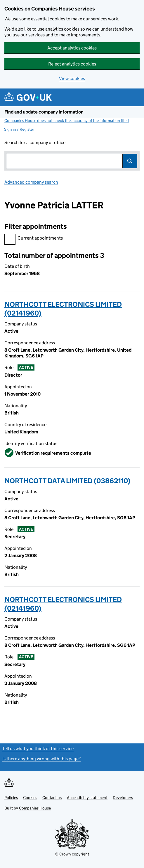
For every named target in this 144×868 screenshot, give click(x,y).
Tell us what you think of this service (38, 749)
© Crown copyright (72, 854)
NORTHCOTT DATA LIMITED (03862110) (67, 481)
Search (130, 161)
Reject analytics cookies (72, 64)
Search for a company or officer (36, 142)
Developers (123, 798)
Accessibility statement (87, 798)
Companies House (35, 808)
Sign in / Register (19, 129)
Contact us (52, 798)
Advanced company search (31, 182)
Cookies (30, 798)
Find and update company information (44, 112)
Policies (11, 798)
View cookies (72, 78)
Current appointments (34, 239)
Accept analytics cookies (72, 48)
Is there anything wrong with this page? (41, 759)
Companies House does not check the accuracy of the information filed (67, 121)
